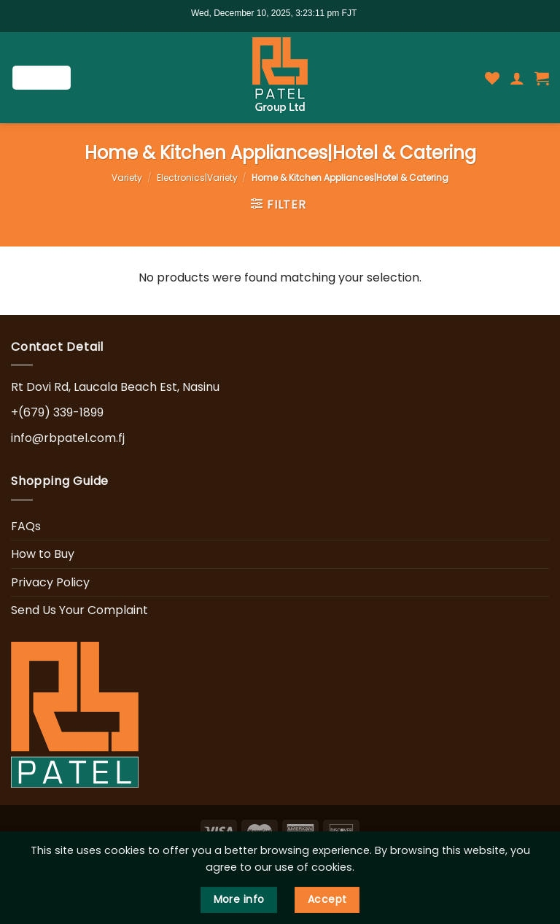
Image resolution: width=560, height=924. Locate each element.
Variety (127, 178)
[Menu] (42, 78)
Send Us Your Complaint (79, 610)
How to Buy (43, 554)
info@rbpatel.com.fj (68, 438)
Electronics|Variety (197, 178)
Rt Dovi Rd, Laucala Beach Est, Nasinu (115, 387)
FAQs (26, 526)
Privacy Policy (50, 582)
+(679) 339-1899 (57, 412)
